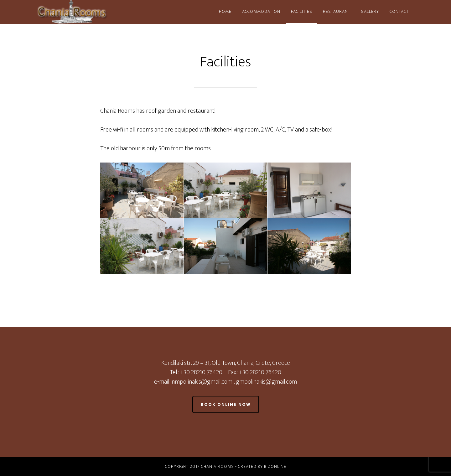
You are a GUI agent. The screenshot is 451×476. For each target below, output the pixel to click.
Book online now (226, 404)
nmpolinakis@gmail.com (203, 382)
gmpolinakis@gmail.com (266, 382)
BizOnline (275, 466)
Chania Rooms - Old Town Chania (94, 12)
